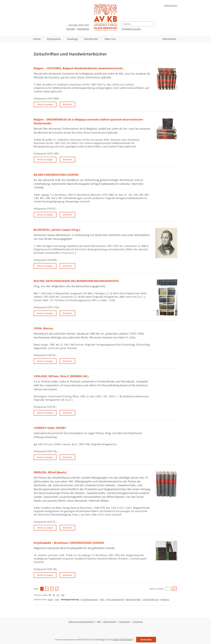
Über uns (110, 39)
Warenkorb (169, 39)
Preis (102, 599)
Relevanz (165, 599)
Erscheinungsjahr (89, 599)
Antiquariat (54, 39)
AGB (99, 622)
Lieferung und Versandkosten (81, 622)
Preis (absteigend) (115, 599)
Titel (57, 599)
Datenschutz (125, 622)
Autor (50, 599)
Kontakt (71, 29)
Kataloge (72, 39)
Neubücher (91, 39)
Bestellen (67, 104)
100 (63, 595)
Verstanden (146, 640)
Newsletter (83, 29)
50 (58, 595)
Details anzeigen (45, 104)
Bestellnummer (133, 599)
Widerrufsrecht (110, 622)
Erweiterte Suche (131, 29)
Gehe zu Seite (156, 589)
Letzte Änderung (151, 599)
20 (54, 595)
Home (37, 39)
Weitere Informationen (123, 640)
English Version (171, 5)
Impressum (138, 622)
